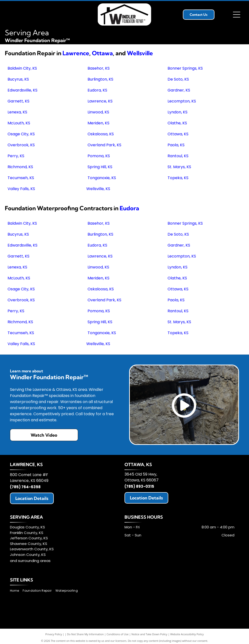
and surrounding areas (30, 561)
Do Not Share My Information (85, 634)
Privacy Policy (54, 634)
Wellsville (140, 53)
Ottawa (102, 53)
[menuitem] (16, 591)
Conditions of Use (118, 634)
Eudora (129, 208)
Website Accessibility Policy (187, 634)
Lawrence (76, 53)
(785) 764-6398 (25, 487)
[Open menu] (237, 15)
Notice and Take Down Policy (150, 634)
